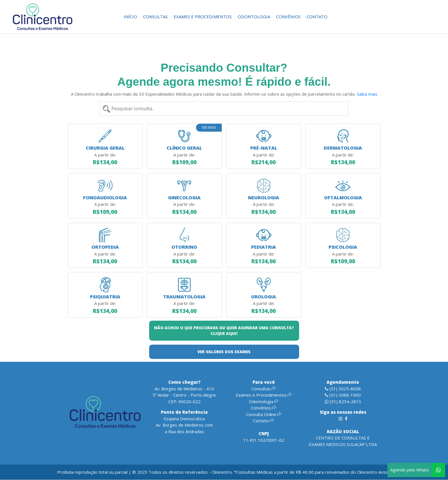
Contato (317, 17)
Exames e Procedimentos (203, 17)
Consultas (155, 17)
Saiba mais (367, 94)
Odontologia (254, 17)
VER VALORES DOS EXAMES (224, 352)
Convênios (288, 17)
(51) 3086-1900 (343, 395)
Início (130, 17)
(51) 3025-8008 (343, 389)
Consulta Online (264, 414)
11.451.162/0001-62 (264, 440)
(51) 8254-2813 (343, 401)
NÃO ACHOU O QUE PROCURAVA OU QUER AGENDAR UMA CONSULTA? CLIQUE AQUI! (224, 331)
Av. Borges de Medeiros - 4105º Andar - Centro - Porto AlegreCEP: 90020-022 (184, 395)
